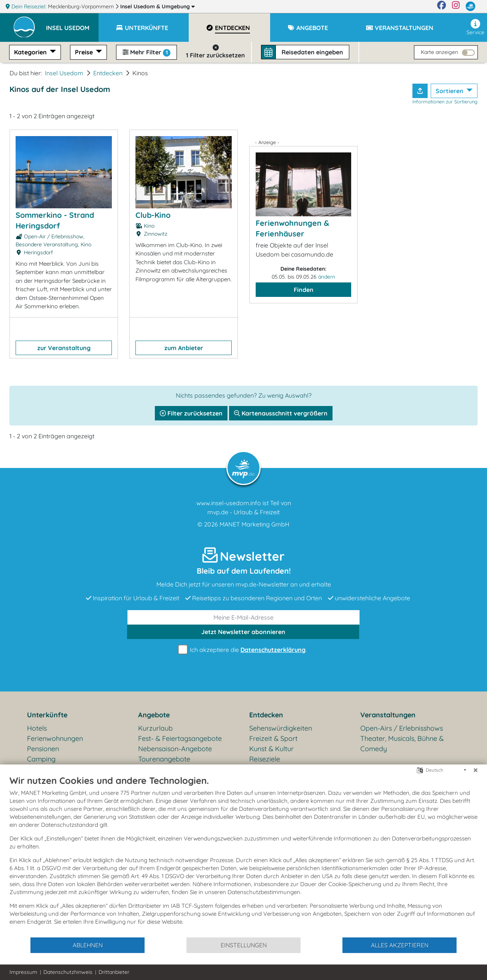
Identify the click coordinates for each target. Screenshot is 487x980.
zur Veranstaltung (64, 348)
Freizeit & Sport (273, 738)
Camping (41, 759)
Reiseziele (265, 759)
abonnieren (243, 632)
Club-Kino (153, 215)
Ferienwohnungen (55, 738)
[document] (243, 856)
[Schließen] (476, 770)
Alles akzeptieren (400, 945)
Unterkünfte (47, 715)
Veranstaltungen (388, 715)
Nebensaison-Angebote (175, 749)
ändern (327, 277)
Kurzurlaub (155, 728)
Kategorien (31, 52)
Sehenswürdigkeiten (281, 728)
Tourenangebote (164, 759)
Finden (304, 290)
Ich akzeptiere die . (243, 650)
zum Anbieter (184, 348)
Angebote (154, 715)
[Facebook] (442, 6)
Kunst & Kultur (271, 749)
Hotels (37, 728)
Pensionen (43, 749)
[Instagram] (456, 6)
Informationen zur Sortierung (445, 101)
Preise (85, 52)
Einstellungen (244, 945)
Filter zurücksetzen (191, 413)
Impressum (23, 972)
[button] (72, 24)
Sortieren (450, 91)
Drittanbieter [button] (114, 972)
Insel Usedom (158, 6)
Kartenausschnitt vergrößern (281, 413)
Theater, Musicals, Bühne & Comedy (402, 744)
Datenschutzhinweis (68, 972)
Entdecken (108, 73)
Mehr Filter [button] (146, 52)
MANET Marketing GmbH (255, 524)
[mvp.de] (470, 6)
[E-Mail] (243, 617)
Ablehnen (88, 945)
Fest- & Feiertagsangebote (180, 738)
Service (475, 27)
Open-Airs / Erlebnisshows (402, 728)
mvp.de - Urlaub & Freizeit (243, 512)
